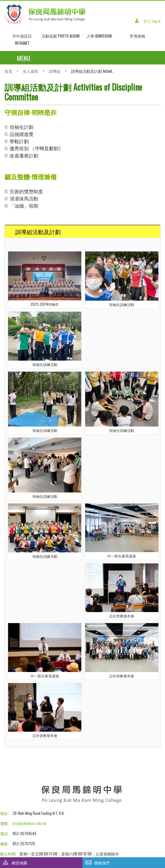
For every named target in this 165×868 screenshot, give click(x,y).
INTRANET (22, 43)
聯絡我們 (102, 863)
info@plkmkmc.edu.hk (29, 823)
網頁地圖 (19, 863)
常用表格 (137, 36)
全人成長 (30, 71)
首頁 (8, 71)
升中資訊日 (22, 36)
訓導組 (55, 71)
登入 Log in (152, 21)
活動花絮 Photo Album (61, 36)
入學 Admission (99, 36)
